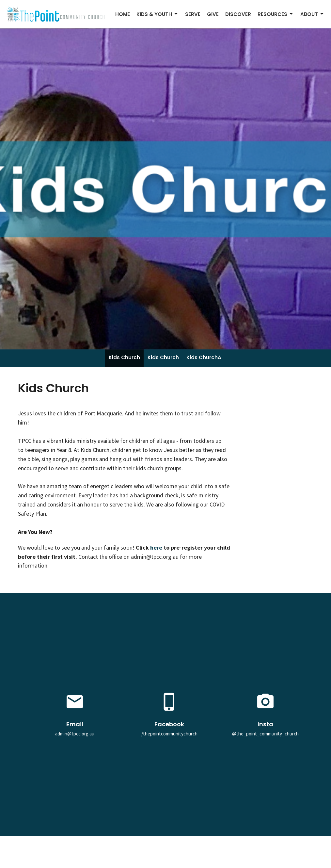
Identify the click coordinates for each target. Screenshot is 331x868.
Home (123, 14)
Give (213, 14)
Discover (238, 14)
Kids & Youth (158, 14)
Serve (193, 14)
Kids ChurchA (204, 357)
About (312, 14)
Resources (276, 14)
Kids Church (124, 357)
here (157, 547)
